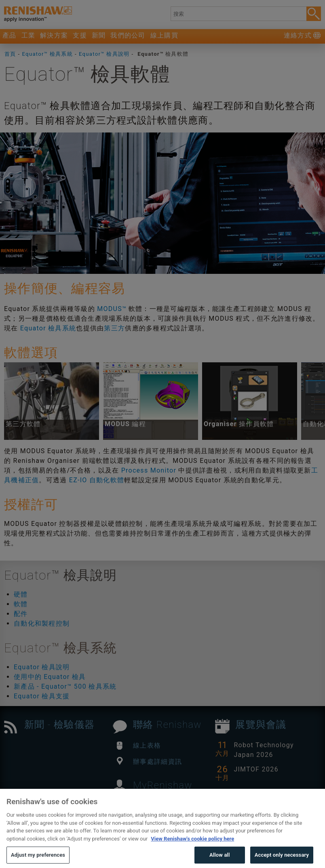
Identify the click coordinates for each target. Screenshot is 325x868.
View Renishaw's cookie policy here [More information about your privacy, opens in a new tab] (192, 852)
